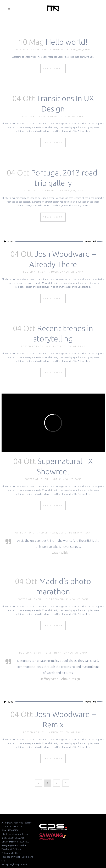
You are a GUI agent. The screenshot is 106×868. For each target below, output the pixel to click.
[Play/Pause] (5, 241)
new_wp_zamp (80, 49)
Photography (55, 599)
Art (55, 479)
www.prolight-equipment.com (17, 864)
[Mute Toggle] (94, 241)
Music (55, 272)
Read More (53, 68)
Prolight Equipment (23, 857)
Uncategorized (55, 49)
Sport (55, 191)
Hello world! (67, 42)
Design (55, 116)
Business (55, 346)
